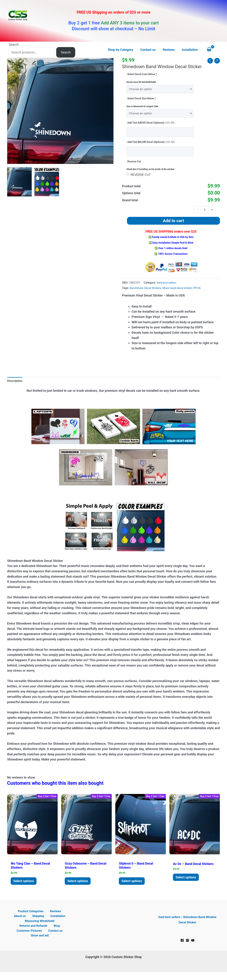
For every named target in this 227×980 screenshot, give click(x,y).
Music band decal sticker (181, 291)
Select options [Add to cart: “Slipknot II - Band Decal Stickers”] (133, 886)
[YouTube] (193, 946)
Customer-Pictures (30, 938)
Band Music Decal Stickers (147, 291)
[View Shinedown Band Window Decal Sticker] (19, 182)
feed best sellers (167, 286)
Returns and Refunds (35, 932)
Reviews (46, 917)
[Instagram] (187, 946)
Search (14, 45)
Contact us (55, 938)
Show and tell (40, 943)
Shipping (30, 922)
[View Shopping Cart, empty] (212, 50)
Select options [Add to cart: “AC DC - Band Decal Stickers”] (187, 882)
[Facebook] (182, 946)
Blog (56, 932)
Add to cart (173, 224)
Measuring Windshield (40, 927)
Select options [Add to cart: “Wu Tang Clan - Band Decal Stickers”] (25, 886)
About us (62, 917)
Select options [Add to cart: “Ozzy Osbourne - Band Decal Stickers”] (79, 886)
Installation (48, 922)
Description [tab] (15, 385)
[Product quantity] (204, 213)
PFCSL (202, 291)
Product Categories (23, 917)
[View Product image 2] (47, 182)
